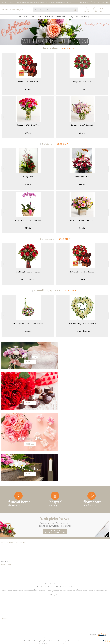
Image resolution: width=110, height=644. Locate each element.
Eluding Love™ (28, 177)
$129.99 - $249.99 (82, 331)
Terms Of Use (70, 642)
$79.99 (82, 89)
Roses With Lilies (82, 177)
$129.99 (28, 331)
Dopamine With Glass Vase (28, 125)
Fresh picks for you (55, 451)
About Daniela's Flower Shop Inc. (13, 471)
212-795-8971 (9, 2)
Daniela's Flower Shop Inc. (13, 9)
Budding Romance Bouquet (28, 272)
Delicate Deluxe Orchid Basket (28, 220)
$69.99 (28, 133)
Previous (3, 74)
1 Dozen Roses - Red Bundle (28, 82)
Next (107, 74)
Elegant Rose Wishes (82, 82)
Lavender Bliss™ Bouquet (82, 125)
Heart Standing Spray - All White (82, 324)
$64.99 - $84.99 (28, 280)
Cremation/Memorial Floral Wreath (28, 324)
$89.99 (28, 228)
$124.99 (28, 89)
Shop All (67, 49)
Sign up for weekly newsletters (55, 460)
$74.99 (82, 228)
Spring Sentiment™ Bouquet (82, 220)
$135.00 (28, 184)
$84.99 (82, 133)
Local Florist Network (92, 642)
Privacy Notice (80, 642)
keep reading (5, 490)
